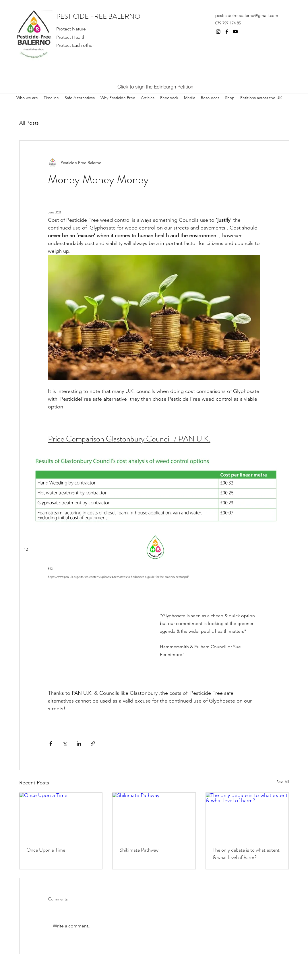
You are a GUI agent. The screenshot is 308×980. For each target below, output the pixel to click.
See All (283, 782)
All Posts (29, 123)
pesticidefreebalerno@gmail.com (247, 15)
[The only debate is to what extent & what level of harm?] (247, 816)
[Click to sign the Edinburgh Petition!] (156, 86)
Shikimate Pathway (139, 850)
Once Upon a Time (46, 850)
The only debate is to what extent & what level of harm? (246, 854)
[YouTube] (235, 32)
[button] (210, 95)
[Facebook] (227, 32)
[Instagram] (218, 32)
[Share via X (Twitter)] (65, 743)
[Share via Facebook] (51, 743)
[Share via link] (93, 743)
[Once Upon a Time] (61, 816)
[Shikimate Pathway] (154, 816)
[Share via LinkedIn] (79, 743)
